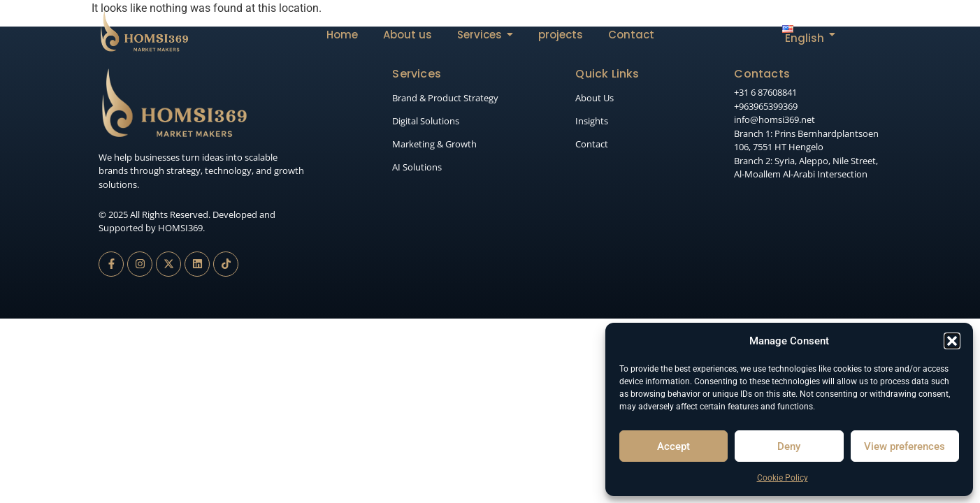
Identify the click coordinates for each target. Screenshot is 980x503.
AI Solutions (417, 167)
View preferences (905, 446)
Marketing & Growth (434, 144)
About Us (595, 98)
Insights (592, 121)
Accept (673, 446)
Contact (592, 144)
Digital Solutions (426, 121)
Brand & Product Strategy (445, 98)
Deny (789, 446)
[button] (952, 341)
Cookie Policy (783, 478)
